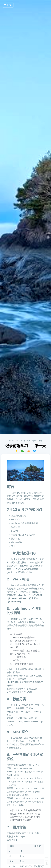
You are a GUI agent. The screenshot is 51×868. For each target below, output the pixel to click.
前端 (40, 441)
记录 (34, 441)
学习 (23, 441)
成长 (29, 441)
